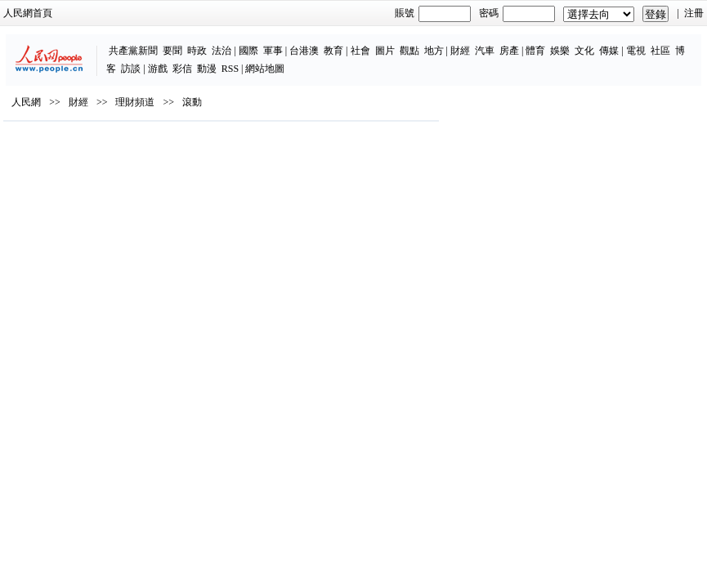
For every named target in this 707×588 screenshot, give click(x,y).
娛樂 (560, 51)
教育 (333, 51)
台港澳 (304, 51)
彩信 (182, 69)
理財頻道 (135, 102)
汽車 (485, 51)
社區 (660, 51)
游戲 (158, 69)
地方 (434, 51)
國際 (248, 51)
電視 (636, 51)
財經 (460, 51)
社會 (360, 51)
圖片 (385, 51)
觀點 (409, 51)
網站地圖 (265, 69)
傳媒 (609, 51)
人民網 (26, 102)
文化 (584, 51)
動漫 (207, 69)
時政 (197, 51)
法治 (221, 51)
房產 (509, 51)
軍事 (273, 51)
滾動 (192, 102)
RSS (230, 69)
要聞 (172, 51)
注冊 (694, 13)
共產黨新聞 (133, 51)
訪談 (131, 69)
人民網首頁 (28, 13)
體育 (535, 51)
